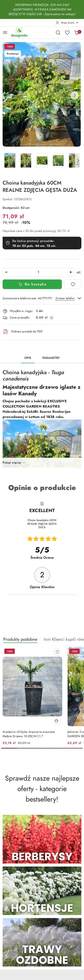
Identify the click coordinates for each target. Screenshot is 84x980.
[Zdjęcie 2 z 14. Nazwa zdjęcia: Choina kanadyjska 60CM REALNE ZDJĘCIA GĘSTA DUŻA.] (26, 160)
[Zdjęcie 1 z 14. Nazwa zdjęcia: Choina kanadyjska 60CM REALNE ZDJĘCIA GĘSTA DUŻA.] (10, 160)
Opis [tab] (28, 358)
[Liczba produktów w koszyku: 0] (76, 33)
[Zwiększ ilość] (71, 272)
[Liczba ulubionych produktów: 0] (67, 33)
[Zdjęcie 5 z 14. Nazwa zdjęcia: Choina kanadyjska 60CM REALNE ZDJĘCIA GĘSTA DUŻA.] (74, 160)
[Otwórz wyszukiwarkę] (58, 33)
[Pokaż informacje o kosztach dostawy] (52, 318)
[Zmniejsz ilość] (6, 272)
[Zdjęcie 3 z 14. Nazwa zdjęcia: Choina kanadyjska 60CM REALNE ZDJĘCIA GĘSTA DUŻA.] (42, 160)
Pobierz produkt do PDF (23, 332)
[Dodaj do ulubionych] (73, 284)
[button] (75, 96)
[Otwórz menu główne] (5, 32)
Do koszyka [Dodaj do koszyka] (32, 284)
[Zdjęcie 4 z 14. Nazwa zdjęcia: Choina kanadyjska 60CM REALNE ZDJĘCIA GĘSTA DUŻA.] (58, 160)
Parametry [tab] (51, 358)
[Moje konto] (67, 23)
